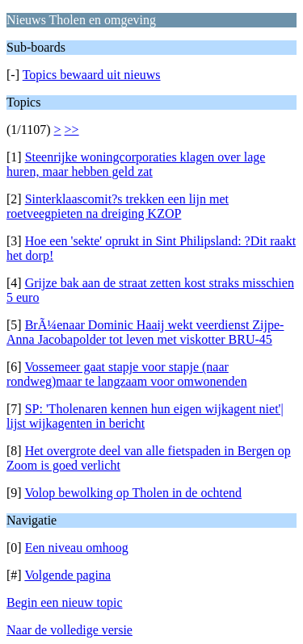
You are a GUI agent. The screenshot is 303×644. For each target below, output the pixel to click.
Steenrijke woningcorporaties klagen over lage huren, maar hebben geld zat (136, 164)
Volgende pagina (67, 575)
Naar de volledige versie (69, 630)
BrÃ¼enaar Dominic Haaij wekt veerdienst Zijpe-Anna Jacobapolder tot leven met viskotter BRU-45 (145, 332)
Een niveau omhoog (77, 548)
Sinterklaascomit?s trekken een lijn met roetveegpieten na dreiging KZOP (118, 206)
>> (72, 130)
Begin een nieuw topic (65, 602)
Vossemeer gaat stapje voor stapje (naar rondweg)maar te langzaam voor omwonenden (127, 374)
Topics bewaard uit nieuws (92, 75)
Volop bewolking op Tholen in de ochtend (133, 493)
